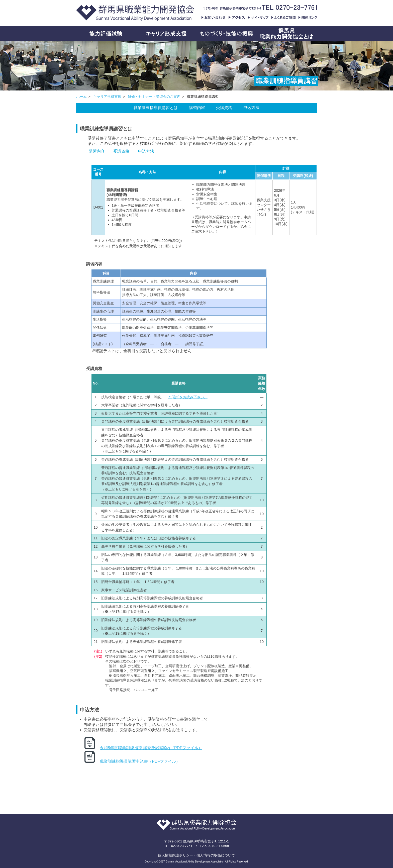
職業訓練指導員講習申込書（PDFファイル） (140, 761)
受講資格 (224, 108)
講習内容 (197, 108)
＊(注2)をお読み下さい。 (188, 397)
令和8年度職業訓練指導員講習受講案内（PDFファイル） (151, 748)
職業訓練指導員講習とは (156, 108)
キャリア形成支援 (107, 97)
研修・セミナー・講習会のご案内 (154, 97)
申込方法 (251, 108)
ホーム (81, 97)
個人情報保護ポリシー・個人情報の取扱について (197, 855)
